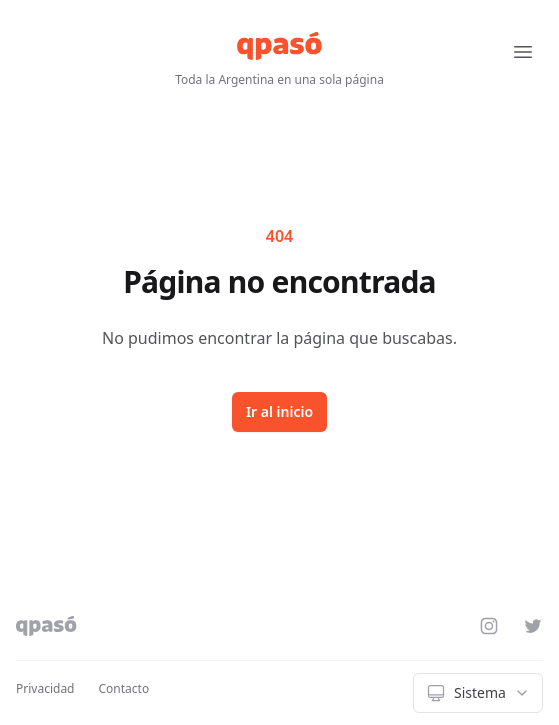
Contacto (124, 688)
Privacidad (45, 688)
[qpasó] (279, 46)
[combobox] (478, 693)
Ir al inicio (279, 411)
